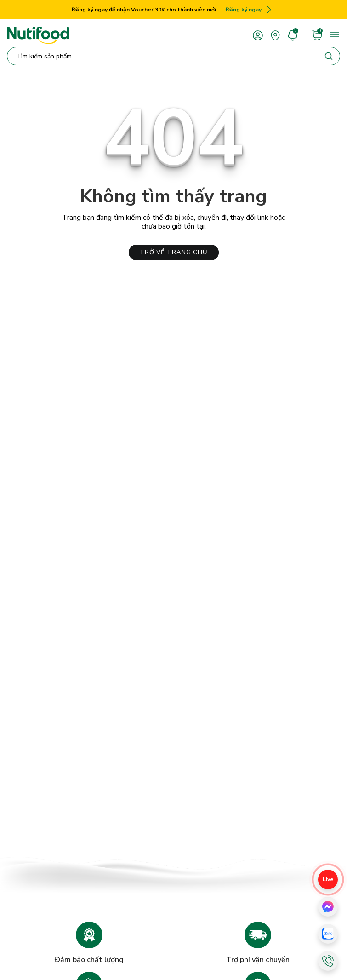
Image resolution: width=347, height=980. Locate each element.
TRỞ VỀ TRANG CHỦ (174, 252)
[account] (258, 35)
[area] (275, 35)
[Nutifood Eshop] (38, 35)
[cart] (317, 35)
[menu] (335, 34)
